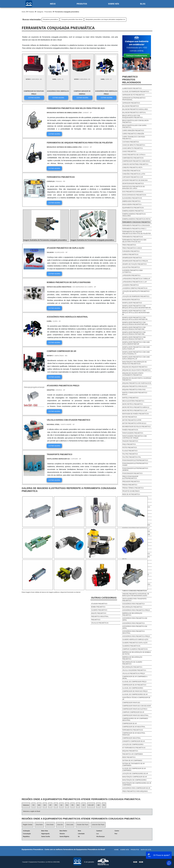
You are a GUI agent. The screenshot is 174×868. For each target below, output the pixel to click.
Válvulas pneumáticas (100, 623)
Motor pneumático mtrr (132, 420)
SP (50, 805)
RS (67, 805)
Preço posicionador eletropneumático (130, 477)
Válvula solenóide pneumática (134, 670)
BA (78, 805)
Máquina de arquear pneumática (135, 367)
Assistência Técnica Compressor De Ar (136, 698)
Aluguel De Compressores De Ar (135, 694)
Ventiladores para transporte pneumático (134, 600)
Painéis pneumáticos (130, 430)
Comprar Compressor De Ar (133, 712)
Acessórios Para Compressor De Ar (136, 788)
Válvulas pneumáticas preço (134, 673)
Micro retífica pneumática (132, 404)
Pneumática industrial (100, 616)
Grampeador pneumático (132, 258)
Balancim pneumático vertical (134, 113)
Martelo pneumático (130, 398)
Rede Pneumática (129, 757)
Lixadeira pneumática (130, 285)
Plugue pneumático (130, 451)
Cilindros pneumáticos (131, 646)
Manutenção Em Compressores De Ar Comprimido (137, 784)
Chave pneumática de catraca (134, 155)
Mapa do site (146, 850)
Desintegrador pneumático (133, 184)
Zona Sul (60, 825)
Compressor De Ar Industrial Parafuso (134, 734)
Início (53, 4)
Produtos (82, 4)
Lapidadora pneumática (131, 275)
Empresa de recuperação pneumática (132, 614)
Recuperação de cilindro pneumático (132, 663)
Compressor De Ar (129, 724)
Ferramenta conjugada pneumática (136, 222)
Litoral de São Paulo (98, 825)
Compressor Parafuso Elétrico (135, 709)
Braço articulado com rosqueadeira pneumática (132, 117)
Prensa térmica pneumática (133, 488)
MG (39, 805)
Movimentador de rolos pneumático (136, 427)
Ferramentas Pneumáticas (133, 730)
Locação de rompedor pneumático (136, 296)
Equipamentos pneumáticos (133, 208)
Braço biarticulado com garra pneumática (134, 126)
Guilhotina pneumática (131, 267)
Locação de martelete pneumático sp (136, 292)
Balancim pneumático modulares (135, 109)
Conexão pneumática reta (132, 167)
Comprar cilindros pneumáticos (135, 649)
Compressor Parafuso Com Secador (136, 706)
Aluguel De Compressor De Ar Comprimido (134, 769)
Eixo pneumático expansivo (133, 192)
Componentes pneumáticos (133, 158)
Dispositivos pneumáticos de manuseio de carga (133, 188)
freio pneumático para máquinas (135, 791)
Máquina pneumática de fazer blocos (137, 383)
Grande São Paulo (83, 825)
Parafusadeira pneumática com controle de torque (134, 437)
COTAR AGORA (34, 97)
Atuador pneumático (99, 604)
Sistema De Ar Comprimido (132, 761)
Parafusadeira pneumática (133, 433)
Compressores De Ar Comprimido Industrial (135, 719)
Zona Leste (70, 825)
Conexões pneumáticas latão (134, 174)
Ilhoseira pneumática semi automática (132, 271)
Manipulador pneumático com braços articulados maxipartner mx (105, 19)
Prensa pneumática (130, 485)
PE (73, 805)
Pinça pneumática (129, 444)
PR (56, 805)
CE (84, 805)
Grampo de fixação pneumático (134, 264)
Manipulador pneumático (132, 303)
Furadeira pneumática (131, 251)
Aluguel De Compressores (133, 688)
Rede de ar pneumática (131, 494)
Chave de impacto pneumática (134, 145)
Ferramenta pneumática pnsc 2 (134, 229)
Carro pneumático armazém (133, 134)
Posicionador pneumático (132, 473)
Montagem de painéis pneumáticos (135, 414)
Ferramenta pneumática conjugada (136, 225)
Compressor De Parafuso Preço (135, 691)
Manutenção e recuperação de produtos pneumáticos (134, 363)
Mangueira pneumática (131, 300)
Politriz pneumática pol (132, 457)
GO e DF (91, 805)
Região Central (28, 825)
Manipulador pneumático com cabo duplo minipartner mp (136, 343)
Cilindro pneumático (99, 610)
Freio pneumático (129, 245)
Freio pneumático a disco (132, 248)
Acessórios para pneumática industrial (133, 632)
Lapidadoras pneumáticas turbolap (136, 279)
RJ (34, 805)
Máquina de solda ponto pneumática (136, 370)
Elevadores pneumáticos (50, 19)
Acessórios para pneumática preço (136, 610)
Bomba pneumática (98, 607)
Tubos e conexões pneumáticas (134, 591)
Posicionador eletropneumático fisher (135, 464)
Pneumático (96, 620)
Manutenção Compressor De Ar (135, 777)
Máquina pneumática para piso (134, 390)
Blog (143, 4)
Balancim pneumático (131, 106)
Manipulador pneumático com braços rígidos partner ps (134, 338)
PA (104, 805)
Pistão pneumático (129, 448)
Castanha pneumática (131, 142)
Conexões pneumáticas (131, 171)
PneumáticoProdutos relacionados (132, 80)
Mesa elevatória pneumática (133, 401)
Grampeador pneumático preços (135, 261)
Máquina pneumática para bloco (135, 386)
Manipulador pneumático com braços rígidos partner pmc (134, 328)
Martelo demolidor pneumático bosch (135, 394)
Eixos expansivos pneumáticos (134, 195)
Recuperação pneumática (132, 607)
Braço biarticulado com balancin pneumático (135, 121)
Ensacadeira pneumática (132, 204)
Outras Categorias (104, 598)
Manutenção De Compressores (134, 780)
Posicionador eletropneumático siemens (135, 469)
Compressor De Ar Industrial (134, 727)
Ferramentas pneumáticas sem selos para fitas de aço (134, 241)
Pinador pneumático (130, 441)
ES (45, 805)
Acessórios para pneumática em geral (135, 619)
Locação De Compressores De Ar (135, 774)
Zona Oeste (50, 825)
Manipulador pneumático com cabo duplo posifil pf (136, 348)
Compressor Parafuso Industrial (135, 715)
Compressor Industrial (131, 738)
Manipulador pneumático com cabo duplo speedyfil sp (136, 358)
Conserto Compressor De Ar (134, 741)
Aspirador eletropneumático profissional (134, 99)
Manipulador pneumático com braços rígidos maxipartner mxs (135, 323)
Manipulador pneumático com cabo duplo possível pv (136, 353)
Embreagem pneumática (131, 201)
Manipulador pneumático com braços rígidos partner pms (134, 333)
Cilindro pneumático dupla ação (135, 643)
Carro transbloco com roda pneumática (134, 138)
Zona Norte (39, 825)
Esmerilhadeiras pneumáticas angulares (134, 215)
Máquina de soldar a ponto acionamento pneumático (133, 374)
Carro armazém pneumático (133, 131)
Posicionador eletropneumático (135, 460)
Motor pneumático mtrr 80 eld (134, 423)
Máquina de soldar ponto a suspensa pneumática (137, 379)
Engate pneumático (99, 613)
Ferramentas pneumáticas (133, 237)
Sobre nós (114, 4)
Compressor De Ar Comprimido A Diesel (135, 678)
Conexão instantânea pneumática (135, 164)
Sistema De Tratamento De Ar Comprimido (133, 765)
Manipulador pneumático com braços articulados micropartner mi (136, 313)
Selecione (26, 805)
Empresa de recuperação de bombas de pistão (136, 653)
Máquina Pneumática (130, 751)
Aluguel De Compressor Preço (134, 682)
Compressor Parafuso (131, 703)
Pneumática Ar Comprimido (133, 754)
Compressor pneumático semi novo (136, 161)
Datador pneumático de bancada (135, 180)
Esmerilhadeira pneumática (133, 211)
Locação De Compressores (133, 744)
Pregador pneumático (131, 482)
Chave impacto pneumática (132, 148)
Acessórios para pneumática (133, 604)
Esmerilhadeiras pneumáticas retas (136, 219)
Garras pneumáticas (130, 254)
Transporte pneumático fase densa (72, 19)
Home (116, 850)
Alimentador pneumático (132, 88)
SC (61, 805)
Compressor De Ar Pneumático (134, 685)
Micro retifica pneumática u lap (135, 411)
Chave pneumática (129, 151)
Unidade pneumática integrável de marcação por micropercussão (136, 595)
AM (98, 805)
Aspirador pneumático (131, 103)
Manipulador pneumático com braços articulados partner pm (135, 318)
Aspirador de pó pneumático (133, 95)
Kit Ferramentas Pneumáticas (134, 748)
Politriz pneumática (130, 454)
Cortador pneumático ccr (133, 177)
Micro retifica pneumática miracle (136, 407)
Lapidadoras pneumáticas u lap (134, 282)
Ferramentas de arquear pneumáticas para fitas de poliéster (136, 233)
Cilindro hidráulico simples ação (135, 639)
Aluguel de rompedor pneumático (136, 92)
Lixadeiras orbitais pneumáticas (135, 288)
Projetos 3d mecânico (131, 491)
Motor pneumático (130, 417)
